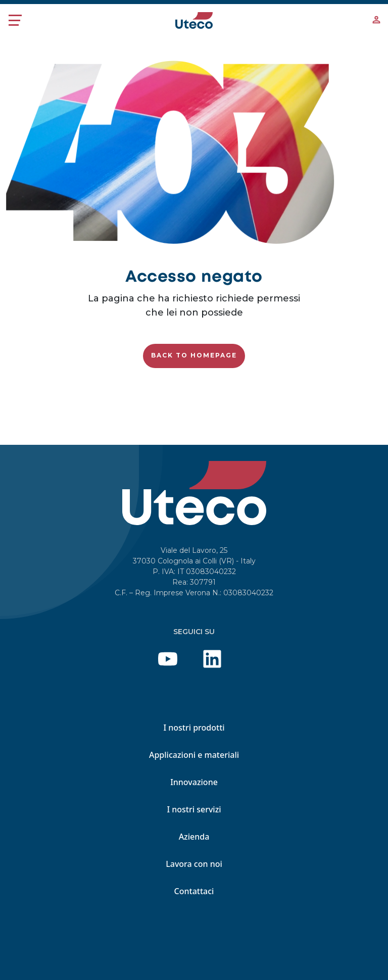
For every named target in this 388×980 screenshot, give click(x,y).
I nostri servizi (194, 809)
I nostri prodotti (194, 728)
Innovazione (194, 782)
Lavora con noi (194, 864)
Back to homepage (194, 355)
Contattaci (194, 891)
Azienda (194, 837)
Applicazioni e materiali (194, 755)
